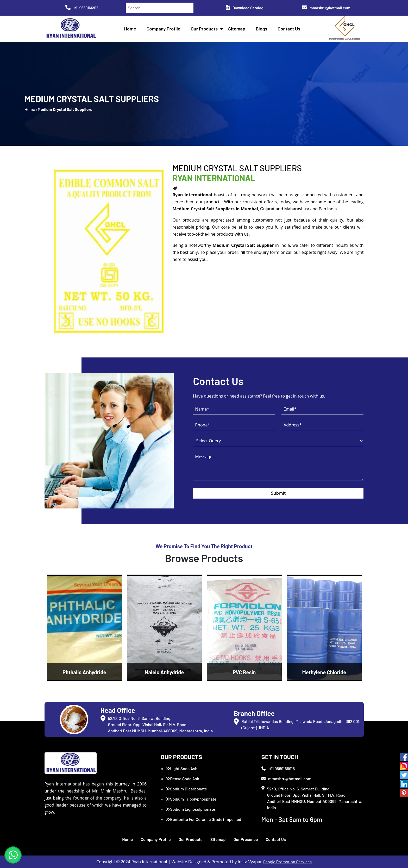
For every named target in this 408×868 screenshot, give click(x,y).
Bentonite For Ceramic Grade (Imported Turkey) (203, 822)
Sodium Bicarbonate (186, 789)
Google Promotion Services (287, 862)
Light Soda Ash (182, 768)
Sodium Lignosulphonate (190, 809)
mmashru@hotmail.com (326, 8)
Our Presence (246, 839)
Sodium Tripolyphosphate (191, 799)
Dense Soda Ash (183, 779)
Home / (31, 109)
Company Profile (164, 29)
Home (130, 29)
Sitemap (237, 29)
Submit (278, 493)
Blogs (261, 29)
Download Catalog (245, 8)
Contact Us (289, 29)
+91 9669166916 (82, 8)
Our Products (204, 29)
